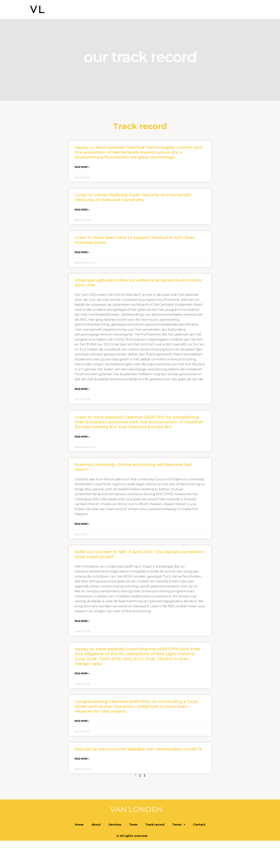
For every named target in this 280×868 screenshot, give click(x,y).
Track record (193, 10)
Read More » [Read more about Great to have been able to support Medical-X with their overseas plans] (82, 252)
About (136, 10)
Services (154, 10)
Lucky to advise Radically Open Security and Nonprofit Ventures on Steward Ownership (133, 197)
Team (172, 10)
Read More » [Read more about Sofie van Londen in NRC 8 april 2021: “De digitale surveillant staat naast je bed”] (82, 621)
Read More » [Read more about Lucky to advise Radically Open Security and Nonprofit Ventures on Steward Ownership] (82, 210)
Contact (237, 10)
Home (120, 10)
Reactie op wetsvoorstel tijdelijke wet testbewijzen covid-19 (138, 749)
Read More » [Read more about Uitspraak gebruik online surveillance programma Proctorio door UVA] (82, 389)
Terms (217, 10)
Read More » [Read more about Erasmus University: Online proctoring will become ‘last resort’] (82, 524)
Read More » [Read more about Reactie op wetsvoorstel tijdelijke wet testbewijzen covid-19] (82, 759)
